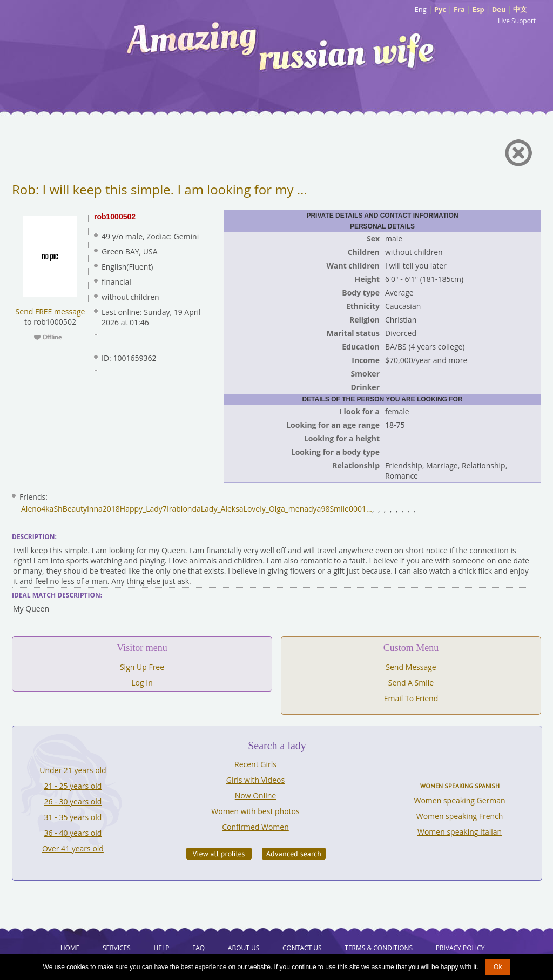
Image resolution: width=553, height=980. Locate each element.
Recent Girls (255, 764)
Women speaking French (460, 816)
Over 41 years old (73, 848)
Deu (499, 9)
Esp (478, 9)
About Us (244, 948)
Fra (459, 9)
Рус (440, 9)
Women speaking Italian (460, 832)
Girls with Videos (255, 780)
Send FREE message (50, 311)
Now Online (255, 796)
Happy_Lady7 (143, 509)
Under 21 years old (73, 770)
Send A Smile (411, 683)
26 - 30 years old (73, 801)
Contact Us (302, 948)
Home (70, 948)
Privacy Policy (460, 948)
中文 (520, 9)
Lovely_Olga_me (272, 509)
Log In (142, 683)
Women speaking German (460, 800)
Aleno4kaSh (42, 509)
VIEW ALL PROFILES (219, 854)
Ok (498, 967)
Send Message (411, 667)
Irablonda (184, 509)
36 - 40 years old (73, 833)
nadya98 (315, 509)
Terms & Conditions (379, 948)
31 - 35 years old (73, 817)
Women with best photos (255, 811)
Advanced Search (294, 854)
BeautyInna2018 (91, 509)
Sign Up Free (142, 667)
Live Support (517, 21)
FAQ (198, 948)
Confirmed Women (255, 827)
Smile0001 (348, 509)
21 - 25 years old (73, 786)
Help (161, 948)
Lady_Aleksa (222, 509)
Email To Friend (411, 698)
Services (117, 948)
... (369, 509)
